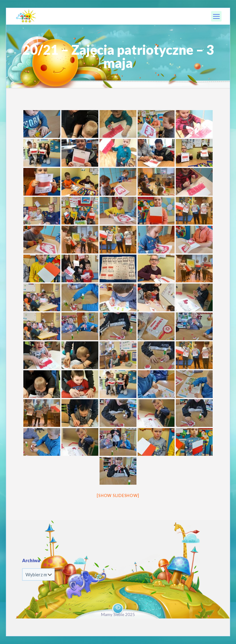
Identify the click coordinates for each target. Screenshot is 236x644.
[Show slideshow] (118, 495)
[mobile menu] (216, 16)
